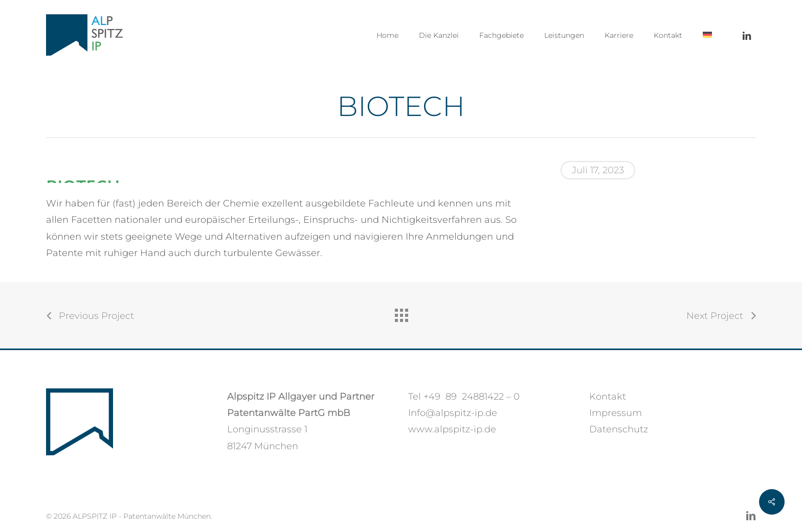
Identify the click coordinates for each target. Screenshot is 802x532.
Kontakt (608, 397)
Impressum (616, 413)
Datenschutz (619, 429)
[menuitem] (707, 35)
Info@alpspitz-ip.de (453, 413)
